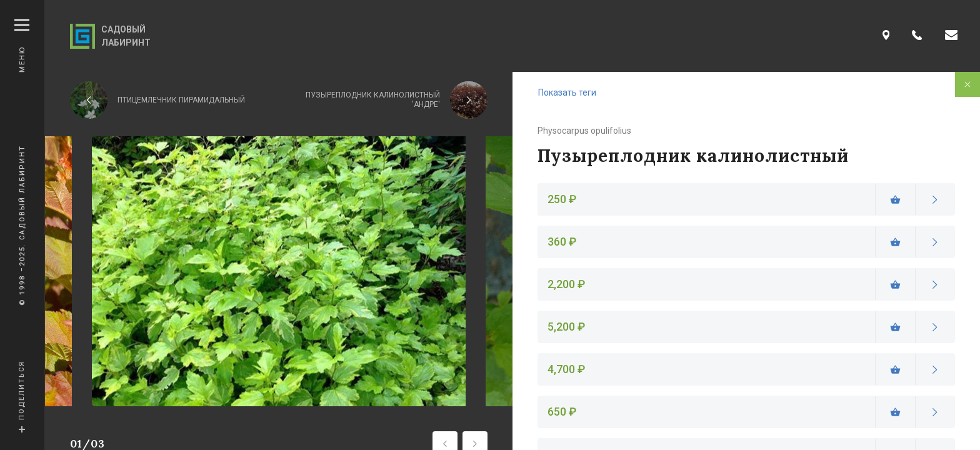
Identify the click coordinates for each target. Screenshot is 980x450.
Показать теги (567, 92)
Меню (22, 46)
